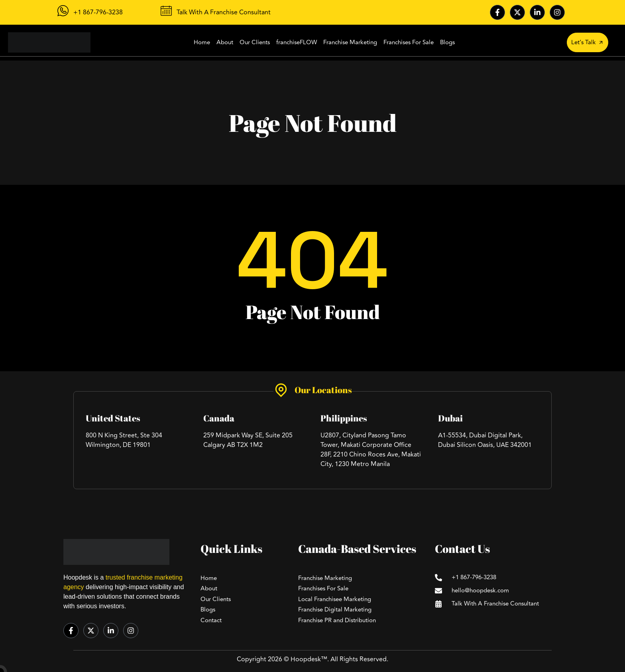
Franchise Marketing (350, 42)
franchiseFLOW (297, 42)
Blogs (447, 42)
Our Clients (255, 42)
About (225, 42)
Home (202, 42)
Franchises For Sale (409, 42)
